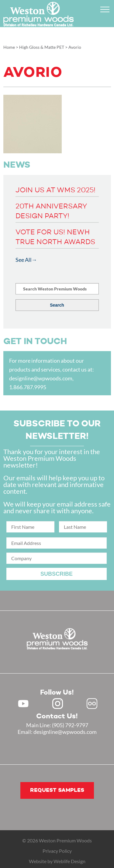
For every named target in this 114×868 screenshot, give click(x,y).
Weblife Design (69, 861)
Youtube (23, 704)
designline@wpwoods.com (41, 378)
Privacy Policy (57, 851)
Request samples (57, 790)
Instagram (58, 704)
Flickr (92, 704)
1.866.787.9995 (28, 387)
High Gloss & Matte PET (42, 47)
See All (24, 260)
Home (9, 47)
